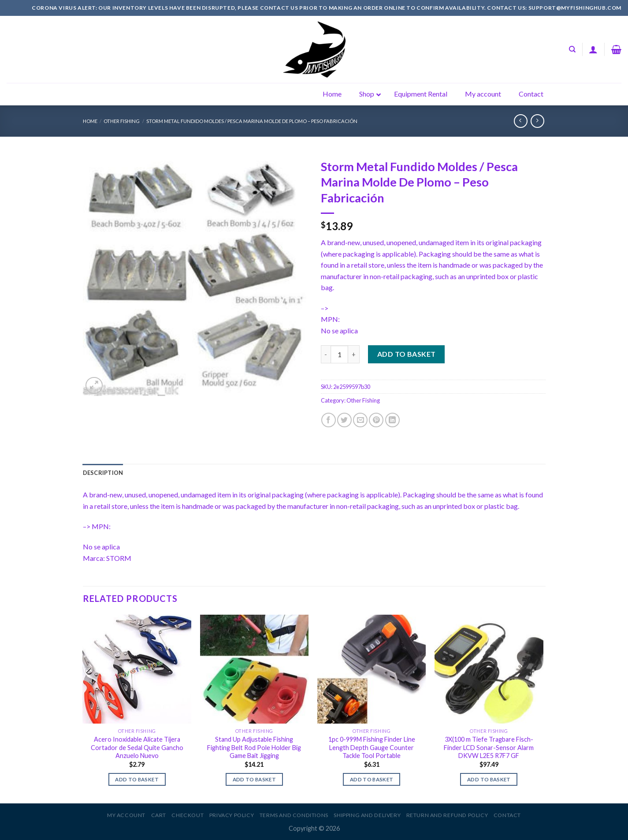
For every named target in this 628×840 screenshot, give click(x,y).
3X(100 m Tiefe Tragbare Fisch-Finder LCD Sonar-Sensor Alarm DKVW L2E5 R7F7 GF (489, 747)
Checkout (188, 815)
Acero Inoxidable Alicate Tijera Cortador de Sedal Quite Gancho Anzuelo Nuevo (137, 747)
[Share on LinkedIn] (392, 420)
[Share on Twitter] (344, 420)
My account (126, 815)
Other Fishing (122, 121)
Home (90, 121)
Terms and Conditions (294, 815)
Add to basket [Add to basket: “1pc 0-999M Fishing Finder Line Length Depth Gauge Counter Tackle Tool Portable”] (372, 779)
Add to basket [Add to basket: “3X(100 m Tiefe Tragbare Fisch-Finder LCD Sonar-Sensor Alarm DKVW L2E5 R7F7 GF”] (489, 779)
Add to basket (407, 354)
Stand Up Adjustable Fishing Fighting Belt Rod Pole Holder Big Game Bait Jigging (254, 747)
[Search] (572, 49)
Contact (507, 815)
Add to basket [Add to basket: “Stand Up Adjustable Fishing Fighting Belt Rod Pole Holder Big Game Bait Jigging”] (255, 779)
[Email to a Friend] (360, 420)
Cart (159, 815)
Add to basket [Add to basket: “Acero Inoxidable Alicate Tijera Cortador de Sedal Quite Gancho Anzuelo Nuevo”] (137, 779)
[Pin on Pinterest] (376, 420)
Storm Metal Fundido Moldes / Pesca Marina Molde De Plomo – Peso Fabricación (252, 121)
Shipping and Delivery (367, 815)
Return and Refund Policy (447, 815)
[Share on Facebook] (329, 420)
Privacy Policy (232, 815)
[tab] (103, 473)
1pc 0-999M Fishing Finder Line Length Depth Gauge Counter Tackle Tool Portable (372, 747)
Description (103, 473)
